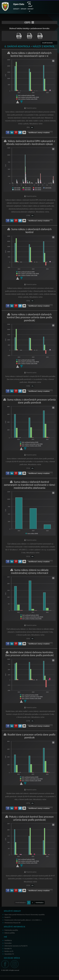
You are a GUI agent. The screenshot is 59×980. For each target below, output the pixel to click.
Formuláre (8, 943)
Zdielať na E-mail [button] (24, 132)
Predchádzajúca (21, 903)
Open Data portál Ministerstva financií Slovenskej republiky (25, 915)
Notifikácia (8, 940)
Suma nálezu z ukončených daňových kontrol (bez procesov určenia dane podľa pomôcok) (29, 317)
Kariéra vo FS (9, 951)
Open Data (19, 4)
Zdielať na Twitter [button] (20, 132)
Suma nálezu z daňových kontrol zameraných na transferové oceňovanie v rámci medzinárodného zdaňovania (30, 485)
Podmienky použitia (11, 930)
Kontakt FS (8, 949)
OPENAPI (24, 9)
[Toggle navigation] (33, 22)
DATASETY (16, 9)
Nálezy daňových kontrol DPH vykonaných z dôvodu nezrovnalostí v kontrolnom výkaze (31, 142)
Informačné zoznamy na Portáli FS (16, 946)
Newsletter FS (9, 954)
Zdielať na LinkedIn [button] (12, 132)
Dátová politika (10, 933)
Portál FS (7, 917)
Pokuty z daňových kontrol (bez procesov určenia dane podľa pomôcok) (31, 818)
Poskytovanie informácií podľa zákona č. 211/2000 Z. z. (23, 920)
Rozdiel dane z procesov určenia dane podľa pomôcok (31, 736)
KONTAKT (31, 9)
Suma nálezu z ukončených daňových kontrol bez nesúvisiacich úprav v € (31, 54)
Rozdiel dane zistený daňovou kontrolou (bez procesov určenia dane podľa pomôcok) (29, 654)
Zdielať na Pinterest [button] (16, 132)
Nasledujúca (40, 903)
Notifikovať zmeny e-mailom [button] (39, 133)
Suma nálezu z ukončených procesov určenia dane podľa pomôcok (31, 401)
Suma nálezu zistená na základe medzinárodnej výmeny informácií (30, 571)
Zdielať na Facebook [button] (8, 132)
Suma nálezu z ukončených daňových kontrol (31, 231)
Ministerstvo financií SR (12, 923)
